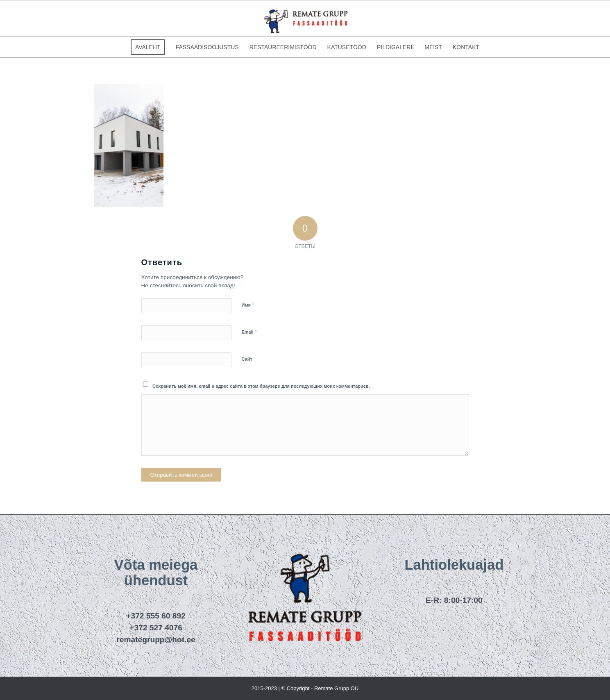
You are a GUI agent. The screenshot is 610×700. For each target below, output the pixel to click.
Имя (248, 305)
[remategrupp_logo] (305, 18)
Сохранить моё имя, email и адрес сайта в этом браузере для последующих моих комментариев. (261, 386)
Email (249, 332)
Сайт (247, 359)
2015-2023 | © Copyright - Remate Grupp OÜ (305, 688)
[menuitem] (148, 47)
